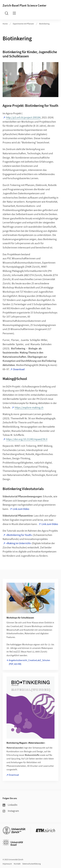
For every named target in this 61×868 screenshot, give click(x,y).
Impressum (7, 864)
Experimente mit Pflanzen (23, 24)
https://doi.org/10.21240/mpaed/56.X (27, 439)
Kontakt (17, 864)
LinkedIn (10, 805)
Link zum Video (21, 509)
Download (19, 369)
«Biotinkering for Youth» (19, 535)
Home (5, 24)
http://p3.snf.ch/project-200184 (23, 118)
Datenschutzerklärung (32, 864)
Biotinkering (44, 24)
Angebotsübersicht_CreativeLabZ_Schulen (29, 662)
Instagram (11, 811)
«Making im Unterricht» (19, 543)
